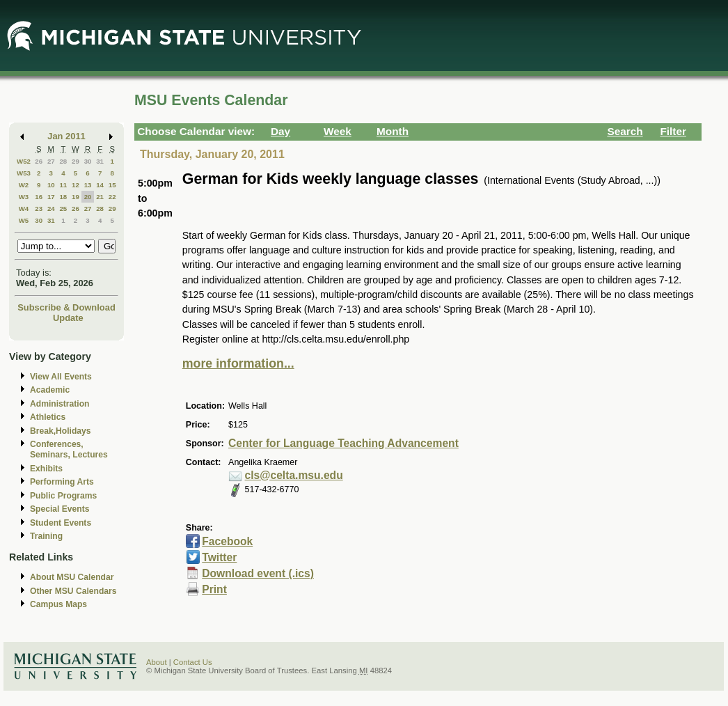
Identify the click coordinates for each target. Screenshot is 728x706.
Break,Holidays (61, 431)
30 (88, 161)
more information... (238, 363)
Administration (60, 404)
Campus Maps (58, 604)
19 (76, 197)
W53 (24, 173)
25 (63, 209)
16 (39, 197)
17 (51, 197)
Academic (50, 390)
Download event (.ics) (258, 573)
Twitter (219, 557)
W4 (24, 209)
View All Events (61, 377)
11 (63, 185)
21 (100, 197)
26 (39, 161)
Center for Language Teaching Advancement (343, 443)
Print (214, 589)
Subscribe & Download (66, 307)
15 (112, 185)
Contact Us (193, 662)
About (157, 662)
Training (46, 536)
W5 (24, 220)
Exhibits (46, 469)
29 (76, 161)
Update (68, 318)
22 (112, 197)
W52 (24, 161)
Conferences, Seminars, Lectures (69, 449)
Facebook (227, 541)
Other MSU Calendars (73, 591)
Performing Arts (62, 482)
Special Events (60, 509)
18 (63, 197)
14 (100, 185)
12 (76, 185)
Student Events (61, 523)
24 (51, 209)
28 (63, 161)
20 (88, 197)
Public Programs (63, 496)
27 (51, 161)
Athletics (48, 417)
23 (39, 209)
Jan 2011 (66, 136)
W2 (24, 185)
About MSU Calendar (72, 577)
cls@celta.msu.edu (294, 475)
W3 (24, 197)
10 (51, 185)
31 (100, 161)
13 (88, 185)
